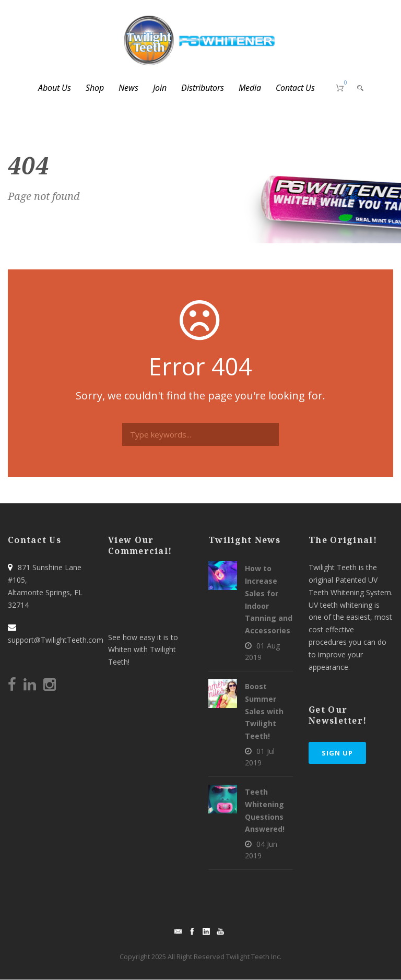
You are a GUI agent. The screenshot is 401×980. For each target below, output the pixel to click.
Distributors (203, 88)
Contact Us (295, 88)
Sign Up (337, 753)
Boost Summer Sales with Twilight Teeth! (264, 711)
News (128, 88)
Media (250, 88)
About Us (55, 88)
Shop (95, 88)
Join (160, 88)
